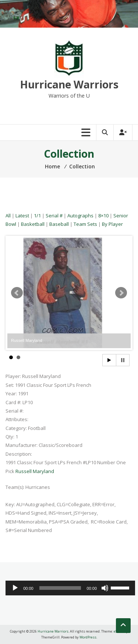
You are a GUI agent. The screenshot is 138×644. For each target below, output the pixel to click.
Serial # (54, 216)
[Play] (15, 588)
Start (109, 360)
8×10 (103, 216)
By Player (112, 224)
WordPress (88, 637)
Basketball (33, 224)
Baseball (59, 224)
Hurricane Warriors (69, 84)
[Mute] (105, 588)
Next (121, 293)
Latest (22, 216)
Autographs (80, 216)
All (8, 216)
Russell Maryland (35, 471)
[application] (70, 588)
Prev (17, 293)
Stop (123, 360)
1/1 (37, 216)
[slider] (60, 588)
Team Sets (85, 224)
